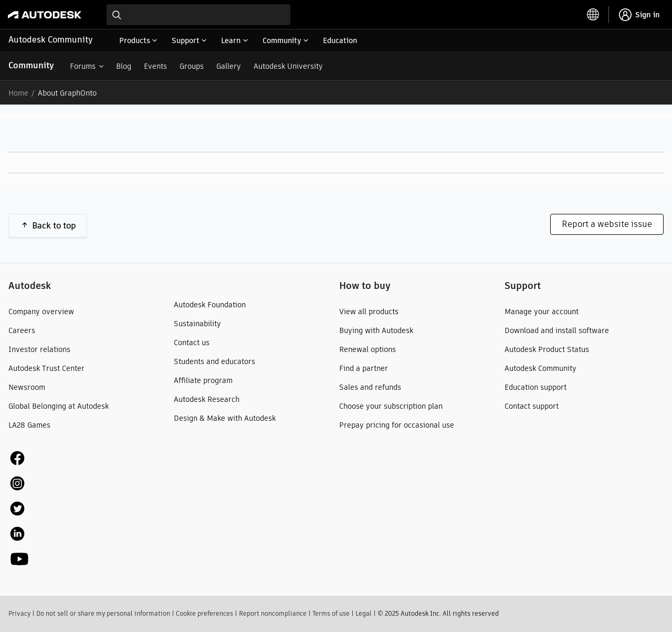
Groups (192, 66)
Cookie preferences (204, 613)
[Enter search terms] (198, 15)
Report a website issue (607, 224)
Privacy (19, 613)
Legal (364, 613)
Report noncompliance (273, 613)
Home (18, 93)
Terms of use (331, 613)
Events (155, 66)
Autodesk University (288, 66)
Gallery (229, 66)
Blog (124, 66)
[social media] (19, 508)
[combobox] (198, 15)
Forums (83, 66)
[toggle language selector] (593, 15)
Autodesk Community (51, 40)
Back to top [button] (54, 226)
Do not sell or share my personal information (103, 613)
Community (31, 65)
